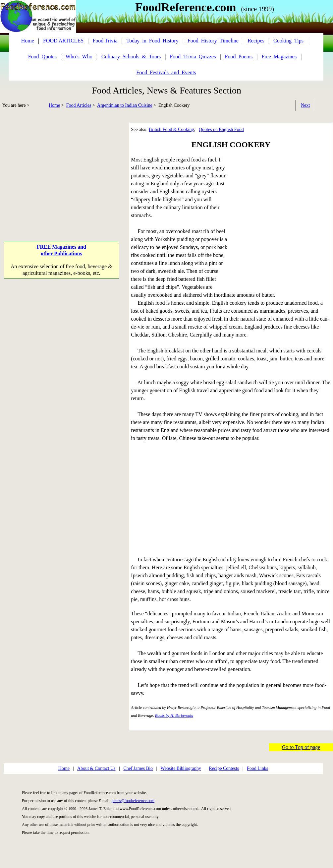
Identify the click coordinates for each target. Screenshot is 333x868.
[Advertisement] (62, 364)
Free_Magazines (279, 57)
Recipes (256, 41)
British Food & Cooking (171, 129)
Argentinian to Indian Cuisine (125, 105)
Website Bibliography (181, 768)
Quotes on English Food (221, 129)
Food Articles (79, 105)
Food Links (257, 768)
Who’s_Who (79, 57)
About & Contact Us (96, 768)
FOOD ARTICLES (63, 41)
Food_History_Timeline (213, 41)
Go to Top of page (301, 747)
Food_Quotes (42, 57)
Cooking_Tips (288, 41)
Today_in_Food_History (153, 41)
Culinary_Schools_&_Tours (131, 57)
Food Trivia (105, 41)
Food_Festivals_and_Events (166, 72)
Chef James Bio (138, 768)
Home (54, 105)
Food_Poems (239, 57)
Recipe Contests (224, 768)
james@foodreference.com (133, 801)
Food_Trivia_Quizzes (193, 57)
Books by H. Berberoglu (174, 715)
